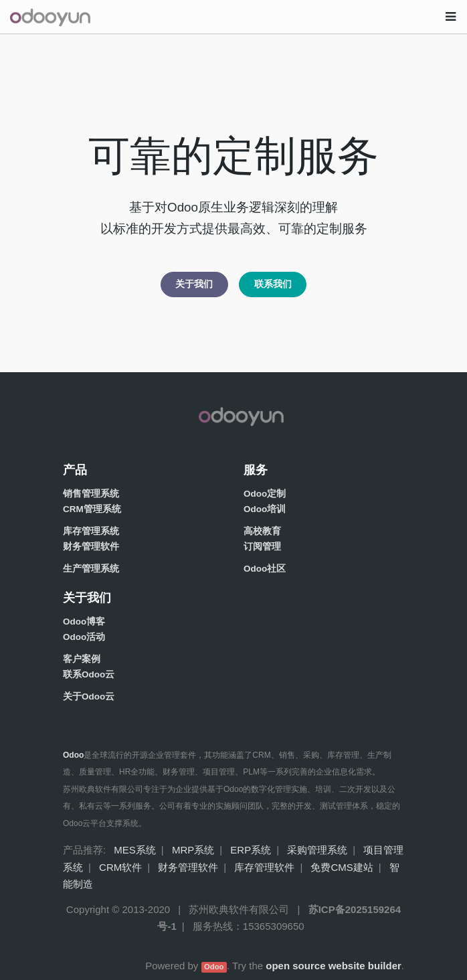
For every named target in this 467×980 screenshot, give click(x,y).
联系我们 (273, 284)
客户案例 (82, 659)
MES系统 (135, 850)
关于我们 (194, 284)
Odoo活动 (84, 637)
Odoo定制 (265, 494)
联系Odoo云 (89, 674)
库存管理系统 (91, 531)
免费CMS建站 (342, 867)
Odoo (214, 967)
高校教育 (262, 531)
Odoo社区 (265, 569)
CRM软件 (120, 867)
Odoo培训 (265, 509)
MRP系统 (193, 850)
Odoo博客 (84, 622)
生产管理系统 (91, 569)
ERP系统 (251, 850)
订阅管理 (262, 547)
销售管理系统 (91, 494)
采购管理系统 (317, 850)
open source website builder (334, 966)
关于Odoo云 (89, 697)
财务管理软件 (91, 547)
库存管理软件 (264, 867)
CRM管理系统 (92, 509)
